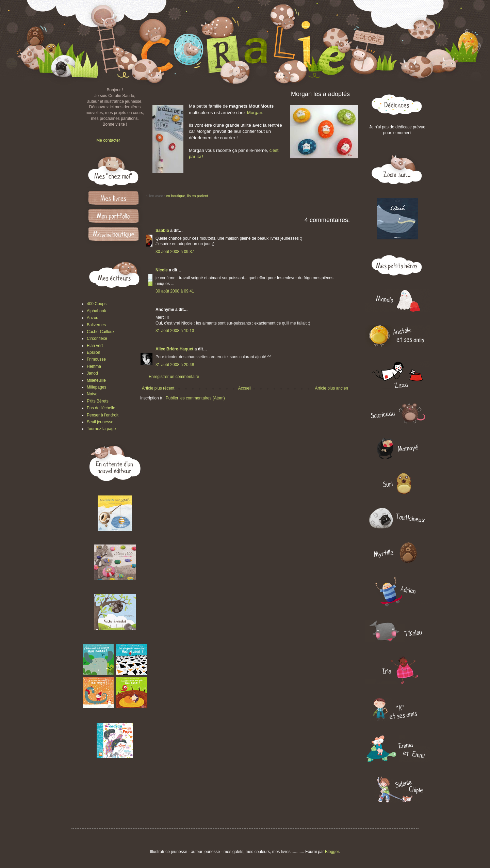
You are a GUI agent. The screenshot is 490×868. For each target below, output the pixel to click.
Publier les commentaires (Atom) (195, 398)
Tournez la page (101, 429)
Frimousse (96, 359)
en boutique (176, 196)
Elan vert (95, 346)
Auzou (93, 318)
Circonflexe (97, 338)
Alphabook (96, 311)
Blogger (332, 852)
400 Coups (97, 304)
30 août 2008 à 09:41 (175, 291)
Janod (92, 373)
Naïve (92, 394)
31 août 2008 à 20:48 (175, 365)
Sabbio (162, 231)
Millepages (96, 387)
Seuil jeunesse (100, 422)
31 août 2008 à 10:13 (175, 331)
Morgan (255, 113)
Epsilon (93, 352)
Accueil (245, 388)
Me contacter (108, 140)
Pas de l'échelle (101, 408)
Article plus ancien (332, 388)
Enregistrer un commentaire (174, 377)
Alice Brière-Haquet (174, 349)
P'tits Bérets (98, 401)
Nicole (162, 270)
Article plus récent (158, 388)
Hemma (94, 366)
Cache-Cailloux (101, 332)
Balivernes (96, 325)
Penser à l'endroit (103, 415)
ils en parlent (198, 196)
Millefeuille (96, 380)
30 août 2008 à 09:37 (175, 252)
